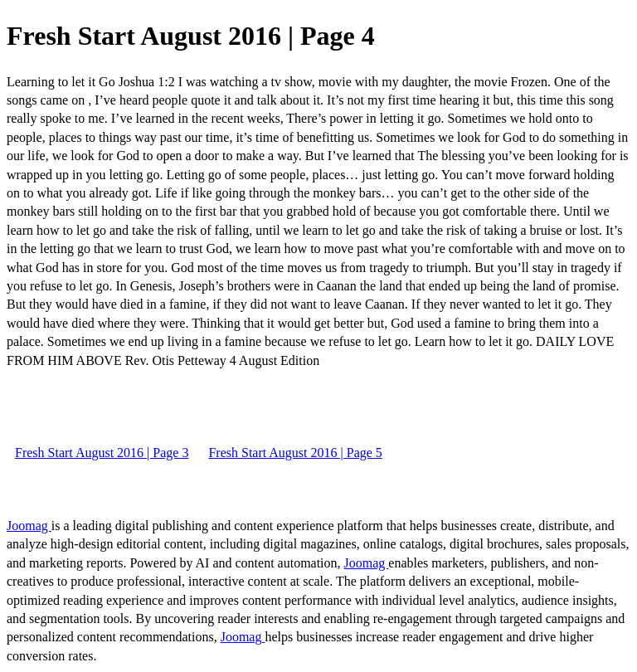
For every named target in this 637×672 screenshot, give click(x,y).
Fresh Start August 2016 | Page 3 (102, 453)
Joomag (29, 526)
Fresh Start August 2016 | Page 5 (295, 453)
